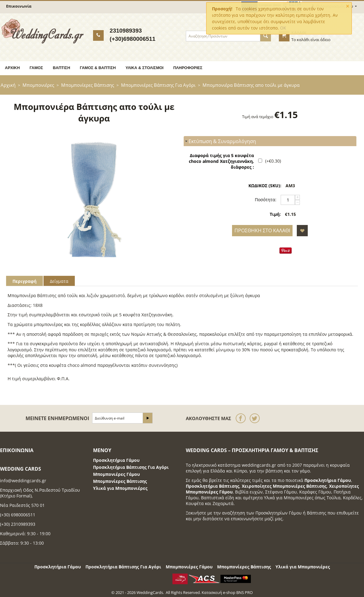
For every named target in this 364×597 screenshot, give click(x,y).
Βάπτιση (62, 68)
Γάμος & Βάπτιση (98, 68)
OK (283, 28)
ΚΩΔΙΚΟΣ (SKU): (265, 186)
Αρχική (12, 68)
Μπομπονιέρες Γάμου (116, 474)
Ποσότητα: (266, 200)
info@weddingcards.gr (23, 481)
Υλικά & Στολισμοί (145, 68)
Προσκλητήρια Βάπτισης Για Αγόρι (131, 467)
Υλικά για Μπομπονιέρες (120, 488)
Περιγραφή (24, 281)
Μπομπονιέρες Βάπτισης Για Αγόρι (158, 85)
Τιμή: (275, 214)
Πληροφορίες (188, 68)
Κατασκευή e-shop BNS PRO (227, 592)
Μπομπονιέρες (38, 85)
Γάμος (36, 68)
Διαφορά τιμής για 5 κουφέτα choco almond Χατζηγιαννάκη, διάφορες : (221, 161)
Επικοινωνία (19, 6)
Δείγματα (59, 281)
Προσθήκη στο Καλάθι (262, 230)
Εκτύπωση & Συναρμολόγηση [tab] (220, 141)
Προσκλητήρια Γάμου (116, 460)
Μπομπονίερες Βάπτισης (88, 85)
